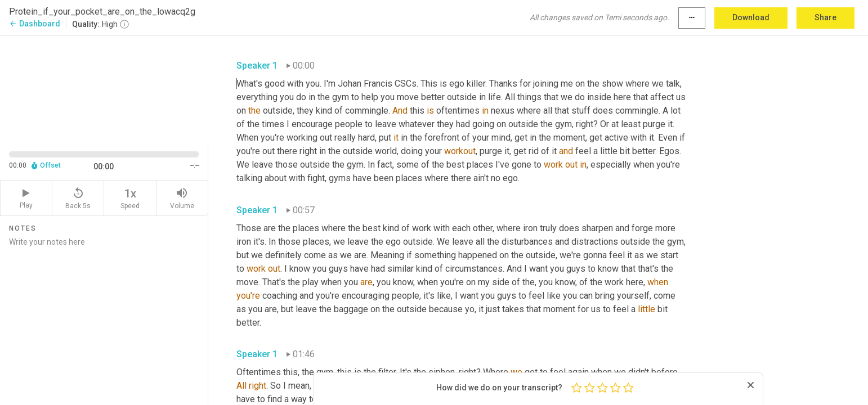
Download (751, 17)
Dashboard (35, 24)
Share (826, 17)
